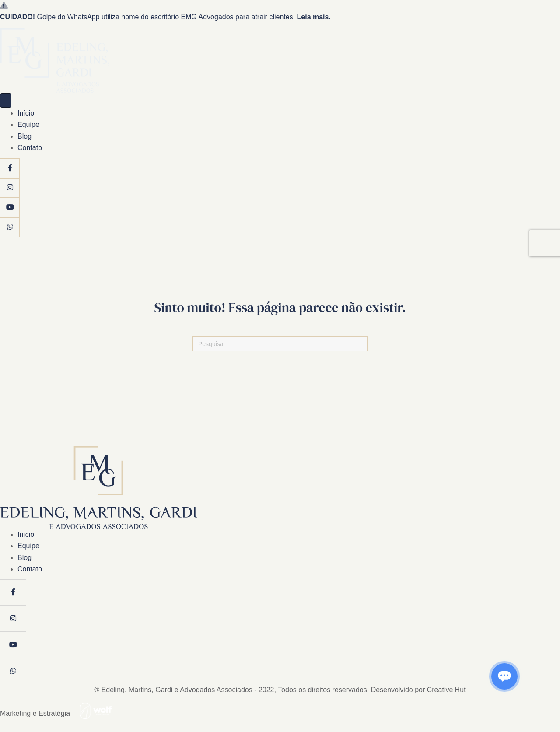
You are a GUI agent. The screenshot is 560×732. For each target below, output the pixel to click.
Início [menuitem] (26, 113)
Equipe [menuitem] (28, 124)
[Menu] (6, 100)
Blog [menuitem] (24, 136)
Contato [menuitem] (30, 148)
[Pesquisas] (280, 344)
